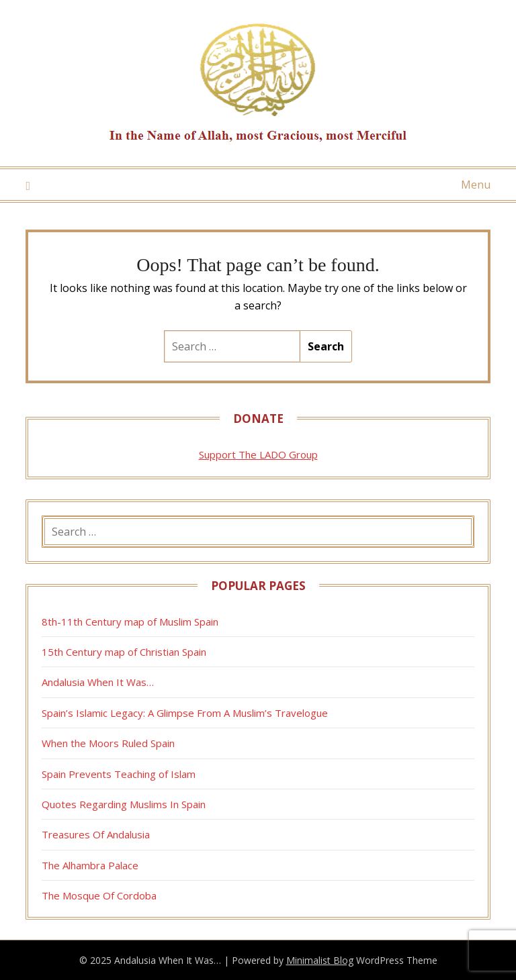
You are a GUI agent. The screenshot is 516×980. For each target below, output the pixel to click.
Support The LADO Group (258, 454)
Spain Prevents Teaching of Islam (119, 774)
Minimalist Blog (320, 960)
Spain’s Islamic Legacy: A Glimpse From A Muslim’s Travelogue (185, 713)
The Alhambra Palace (90, 865)
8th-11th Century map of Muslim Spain (130, 622)
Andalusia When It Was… (98, 682)
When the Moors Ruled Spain (108, 743)
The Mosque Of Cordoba (99, 895)
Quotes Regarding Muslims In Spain (124, 804)
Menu (476, 185)
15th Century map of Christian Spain (124, 652)
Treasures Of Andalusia (96, 834)
